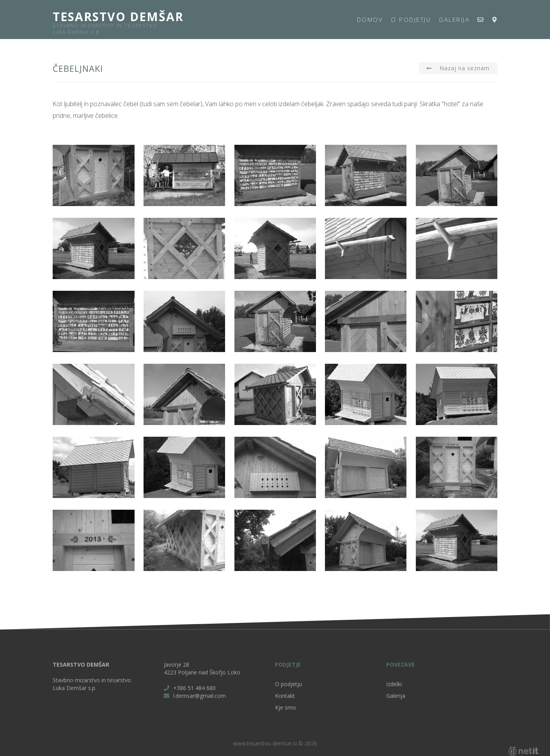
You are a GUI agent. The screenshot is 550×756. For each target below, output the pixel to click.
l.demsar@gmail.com (200, 696)
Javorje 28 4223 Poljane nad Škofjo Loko (202, 668)
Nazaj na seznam (465, 68)
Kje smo (286, 707)
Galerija (454, 20)
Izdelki (394, 684)
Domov (370, 20)
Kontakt (285, 696)
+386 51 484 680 (194, 688)
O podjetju (411, 20)
